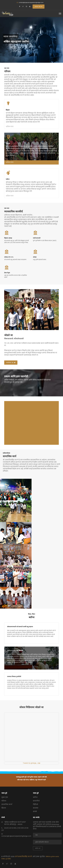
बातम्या (36, 808)
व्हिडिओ (35, 804)
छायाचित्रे (36, 801)
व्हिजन (4, 808)
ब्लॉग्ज (35, 797)
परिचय (4, 801)
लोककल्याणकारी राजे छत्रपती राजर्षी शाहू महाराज (20, 627)
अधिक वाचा (10, 127)
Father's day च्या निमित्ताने (15, 651)
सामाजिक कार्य (7, 804)
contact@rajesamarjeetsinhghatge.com (31, 2)
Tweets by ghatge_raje (32, 763)
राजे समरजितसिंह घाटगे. (24, 857)
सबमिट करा (38, 848)
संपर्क (35, 812)
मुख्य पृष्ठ (5, 797)
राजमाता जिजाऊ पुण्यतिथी (14, 676)
